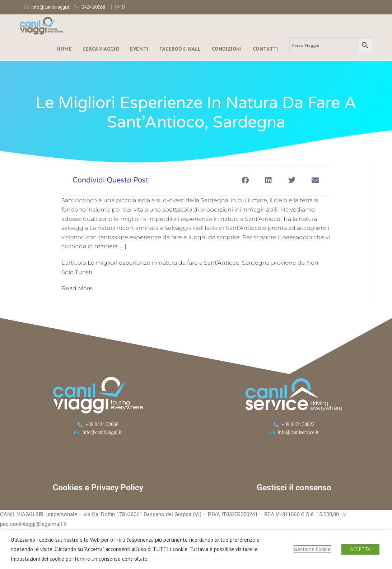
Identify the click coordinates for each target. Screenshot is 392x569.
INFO (120, 7)
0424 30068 (93, 7)
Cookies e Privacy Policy (98, 488)
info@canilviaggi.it (51, 7)
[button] (245, 180)
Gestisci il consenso (294, 488)
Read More (77, 288)
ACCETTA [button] (360, 549)
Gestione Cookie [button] (312, 549)
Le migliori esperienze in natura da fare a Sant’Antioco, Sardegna (179, 263)
